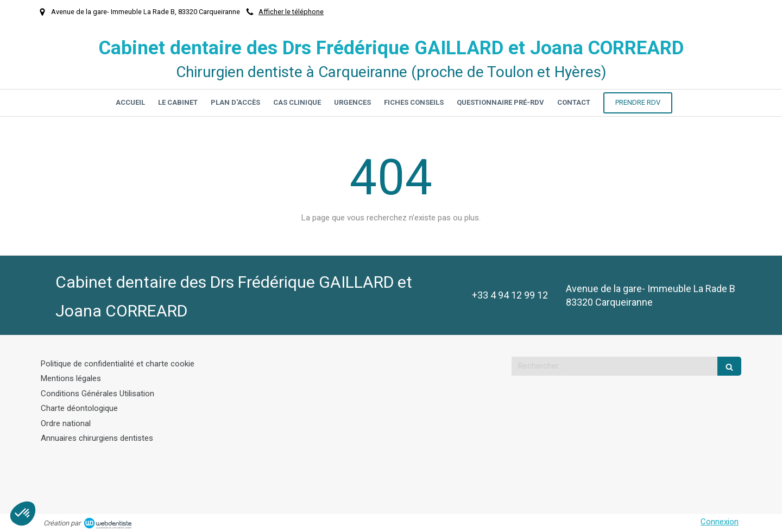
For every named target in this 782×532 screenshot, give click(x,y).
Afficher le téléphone (291, 12)
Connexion (720, 522)
